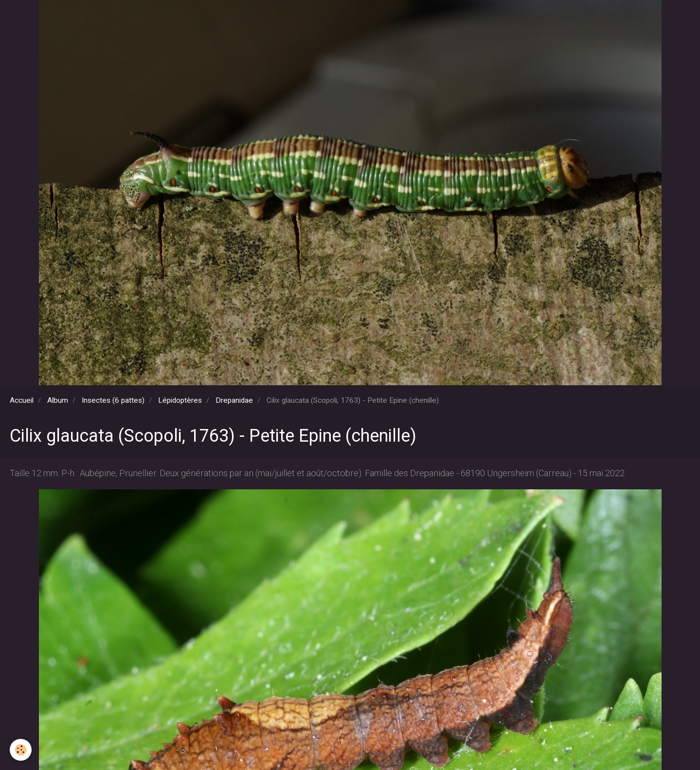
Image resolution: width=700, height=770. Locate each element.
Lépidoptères (180, 400)
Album (58, 400)
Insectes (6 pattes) (113, 400)
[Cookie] (21, 750)
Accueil (22, 400)
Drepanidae (234, 400)
